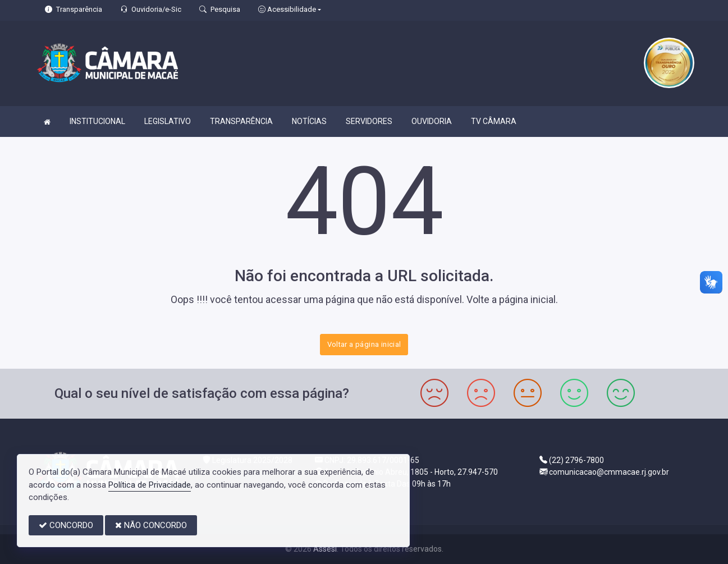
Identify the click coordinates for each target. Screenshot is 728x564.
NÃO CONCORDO (151, 525)
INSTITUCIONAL (97, 121)
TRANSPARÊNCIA (241, 121)
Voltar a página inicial (364, 344)
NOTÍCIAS (309, 121)
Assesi (325, 549)
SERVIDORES (369, 121)
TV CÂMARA (494, 121)
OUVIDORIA (432, 121)
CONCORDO (66, 525)
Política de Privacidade (150, 485)
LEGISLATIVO (168, 121)
